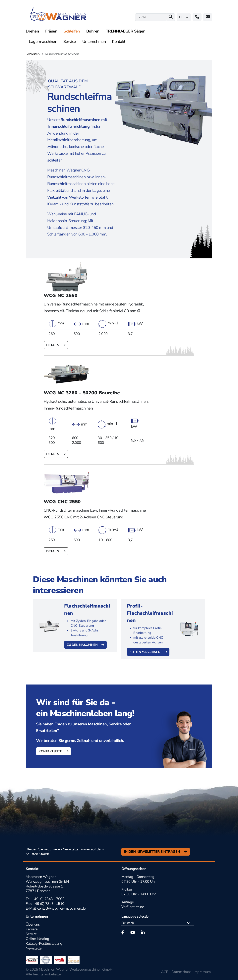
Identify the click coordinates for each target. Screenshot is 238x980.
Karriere (32, 929)
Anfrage (128, 902)
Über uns (33, 924)
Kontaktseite (51, 751)
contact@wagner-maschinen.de (62, 908)
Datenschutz (181, 972)
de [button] (184, 17)
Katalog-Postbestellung (44, 944)
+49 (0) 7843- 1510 (49, 904)
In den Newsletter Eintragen (152, 852)
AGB (165, 972)
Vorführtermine (133, 907)
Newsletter (34, 948)
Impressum (202, 972)
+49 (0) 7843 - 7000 (48, 899)
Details (53, 345)
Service (31, 934)
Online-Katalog (37, 939)
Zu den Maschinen (83, 645)
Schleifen (33, 54)
